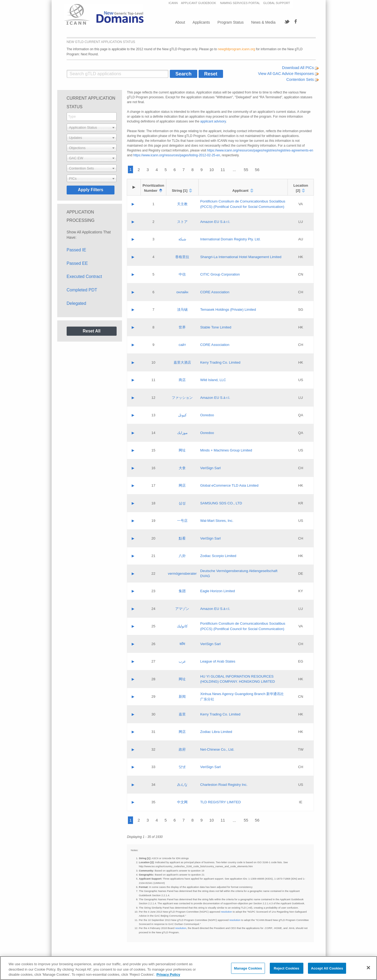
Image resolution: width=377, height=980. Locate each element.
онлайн (182, 292)
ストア (182, 222)
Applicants (201, 22)
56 (257, 170)
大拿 (182, 468)
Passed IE (76, 250)
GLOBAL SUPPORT (277, 3)
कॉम (182, 644)
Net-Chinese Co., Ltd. (217, 749)
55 (246, 170)
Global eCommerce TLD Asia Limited (229, 485)
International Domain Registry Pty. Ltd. (230, 239)
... (234, 170)
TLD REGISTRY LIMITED (220, 802)
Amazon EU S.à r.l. (215, 222)
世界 (182, 327)
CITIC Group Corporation (220, 274)
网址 (182, 450)
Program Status (230, 22)
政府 (182, 749)
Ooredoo (207, 415)
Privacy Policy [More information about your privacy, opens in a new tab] (168, 975)
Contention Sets (303, 79)
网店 (182, 485)
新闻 (182, 697)
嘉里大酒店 (182, 362)
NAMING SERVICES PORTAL (240, 3)
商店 (182, 380)
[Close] (368, 968)
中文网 (182, 802)
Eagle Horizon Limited (218, 591)
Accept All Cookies (327, 968)
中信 (182, 274)
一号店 (182, 521)
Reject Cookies (287, 968)
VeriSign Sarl (210, 468)
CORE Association (215, 292)
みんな (182, 785)
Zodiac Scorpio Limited (218, 556)
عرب (182, 661)
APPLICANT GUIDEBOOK (199, 3)
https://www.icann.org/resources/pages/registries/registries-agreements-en (260, 150)
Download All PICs (300, 68)
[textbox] (92, 127)
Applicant (240, 191)
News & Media (263, 22)
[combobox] (92, 117)
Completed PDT (82, 290)
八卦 (182, 556)
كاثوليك (182, 626)
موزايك (182, 433)
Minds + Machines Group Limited (226, 450)
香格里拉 (182, 257)
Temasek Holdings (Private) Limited (228, 310)
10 (212, 170)
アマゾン (182, 609)
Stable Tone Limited (216, 327)
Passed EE (77, 263)
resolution (227, 912)
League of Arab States (218, 661)
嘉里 (182, 714)
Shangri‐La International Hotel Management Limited (241, 257)
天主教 (182, 204)
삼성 (182, 503)
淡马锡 (182, 310)
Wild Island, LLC (213, 380)
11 (223, 170)
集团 (182, 591)
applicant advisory (213, 121)
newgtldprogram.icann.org (237, 49)
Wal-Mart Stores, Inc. (217, 521)
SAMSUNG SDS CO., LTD (221, 503)
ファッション (182, 398)
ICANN (173, 3)
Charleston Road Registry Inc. (224, 785)
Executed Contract (84, 276)
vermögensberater (182, 574)
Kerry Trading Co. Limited (220, 362)
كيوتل (182, 415)
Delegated (76, 303)
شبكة (182, 239)
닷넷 (182, 767)
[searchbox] (92, 116)
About (180, 22)
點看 (182, 538)
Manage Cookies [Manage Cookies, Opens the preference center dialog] (248, 968)
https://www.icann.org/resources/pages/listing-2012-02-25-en (177, 155)
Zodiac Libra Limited (216, 732)
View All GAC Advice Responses (288, 74)
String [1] (179, 191)
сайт (182, 345)
